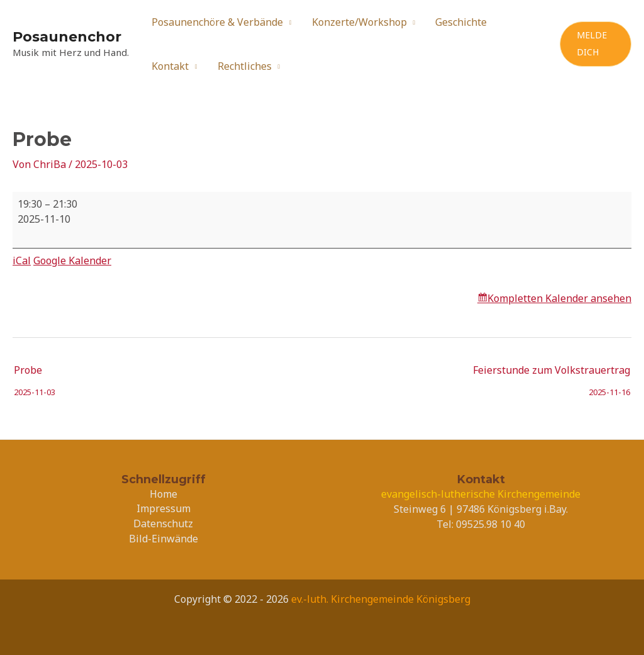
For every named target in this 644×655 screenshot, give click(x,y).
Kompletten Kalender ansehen (559, 298)
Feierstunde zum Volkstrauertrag (552, 373)
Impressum (164, 508)
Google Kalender (72, 260)
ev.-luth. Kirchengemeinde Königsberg (381, 599)
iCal (22, 260)
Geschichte (461, 22)
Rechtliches (245, 66)
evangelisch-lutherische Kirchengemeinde (481, 494)
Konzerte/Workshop (359, 22)
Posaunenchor (67, 37)
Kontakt (170, 66)
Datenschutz (163, 523)
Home (164, 494)
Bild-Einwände (164, 539)
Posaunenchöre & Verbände (217, 22)
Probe (35, 373)
